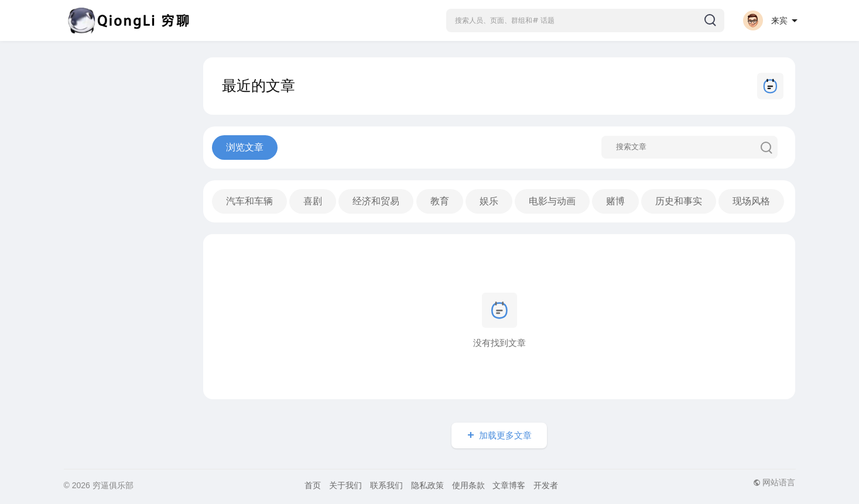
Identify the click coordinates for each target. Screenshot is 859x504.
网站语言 (774, 482)
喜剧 (313, 201)
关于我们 (345, 485)
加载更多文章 (505, 435)
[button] (585, 20)
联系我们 (386, 485)
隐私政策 (427, 485)
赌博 (615, 201)
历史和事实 (679, 201)
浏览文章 (245, 147)
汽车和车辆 (249, 201)
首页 (313, 485)
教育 (440, 201)
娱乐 (489, 201)
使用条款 (468, 485)
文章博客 (509, 485)
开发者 (546, 485)
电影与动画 (552, 201)
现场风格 (751, 201)
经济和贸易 (376, 201)
